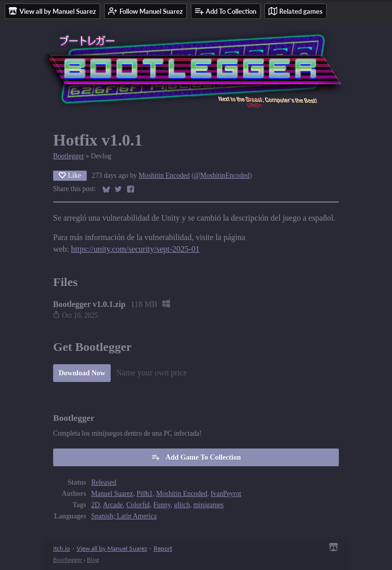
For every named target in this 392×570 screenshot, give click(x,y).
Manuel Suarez (112, 494)
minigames (209, 505)
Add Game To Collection (196, 457)
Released (104, 482)
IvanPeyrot (226, 494)
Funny (162, 505)
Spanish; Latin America (124, 516)
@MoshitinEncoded (222, 175)
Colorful (138, 505)
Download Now (82, 373)
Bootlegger (68, 156)
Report (163, 548)
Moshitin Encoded (164, 175)
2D (96, 505)
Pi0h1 (144, 494)
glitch (182, 505)
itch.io (62, 548)
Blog (93, 560)
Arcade (113, 505)
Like (70, 175)
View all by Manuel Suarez (112, 548)
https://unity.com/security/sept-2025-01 (135, 249)
